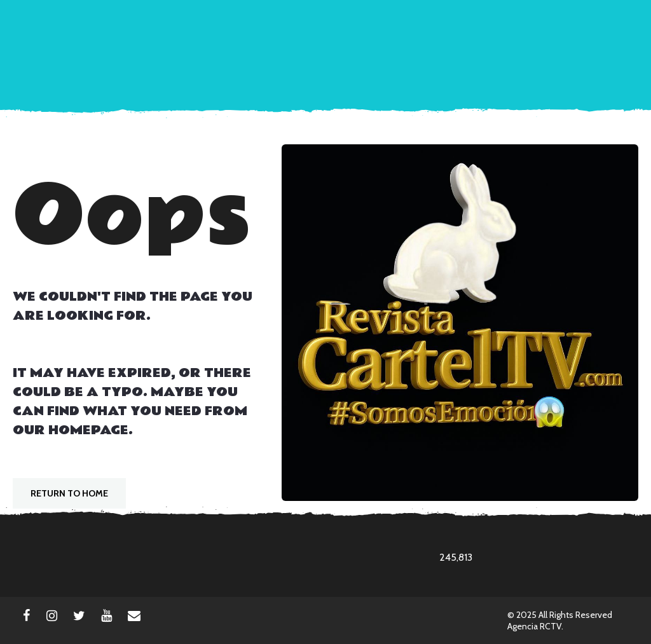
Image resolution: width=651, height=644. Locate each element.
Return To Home (69, 493)
